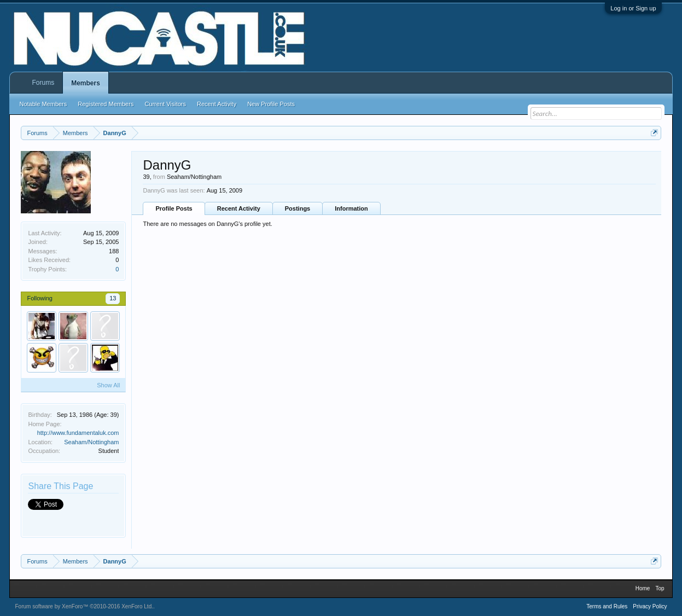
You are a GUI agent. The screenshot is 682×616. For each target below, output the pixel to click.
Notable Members (43, 104)
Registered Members (106, 104)
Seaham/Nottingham (91, 442)
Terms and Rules (607, 606)
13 (113, 298)
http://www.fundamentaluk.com (78, 433)
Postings (298, 208)
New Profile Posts (271, 104)
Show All (108, 385)
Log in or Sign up (633, 8)
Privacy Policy (650, 606)
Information (351, 208)
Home (643, 588)
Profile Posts (174, 208)
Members (86, 83)
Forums (43, 83)
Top (660, 588)
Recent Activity (239, 208)
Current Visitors (165, 104)
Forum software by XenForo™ (84, 606)
